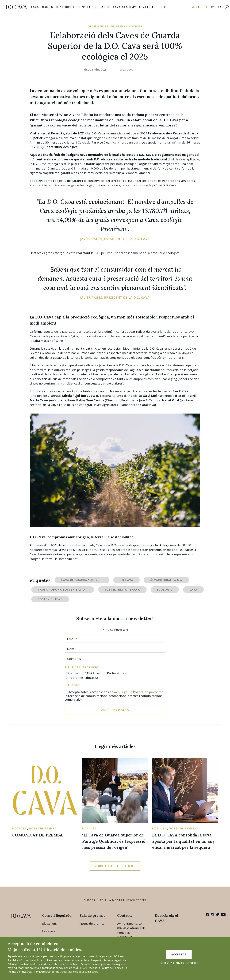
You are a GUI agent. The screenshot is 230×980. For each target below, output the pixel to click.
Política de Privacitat (20, 972)
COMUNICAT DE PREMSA (37, 835)
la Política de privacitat (146, 692)
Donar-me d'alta (115, 710)
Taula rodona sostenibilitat (63, 590)
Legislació (49, 931)
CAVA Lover (93, 673)
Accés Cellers (204, 7)
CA (220, 7)
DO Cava (126, 580)
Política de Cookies (112, 968)
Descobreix (65, 7)
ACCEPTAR (179, 954)
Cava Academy (125, 7)
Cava (35, 7)
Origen (48, 7)
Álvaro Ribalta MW (166, 580)
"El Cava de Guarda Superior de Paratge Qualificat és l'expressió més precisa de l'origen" (114, 841)
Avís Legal (121, 692)
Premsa (73, 673)
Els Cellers (148, 7)
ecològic (165, 590)
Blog (165, 7)
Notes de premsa (92, 924)
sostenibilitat (50, 599)
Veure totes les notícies (115, 866)
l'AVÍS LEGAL (80, 968)
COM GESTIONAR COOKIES (179, 963)
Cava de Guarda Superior (82, 580)
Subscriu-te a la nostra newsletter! (115, 900)
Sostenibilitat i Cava (122, 590)
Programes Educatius (83, 678)
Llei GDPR (72, 685)
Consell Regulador (94, 7)
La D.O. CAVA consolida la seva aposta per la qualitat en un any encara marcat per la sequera (184, 841)
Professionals (117, 673)
